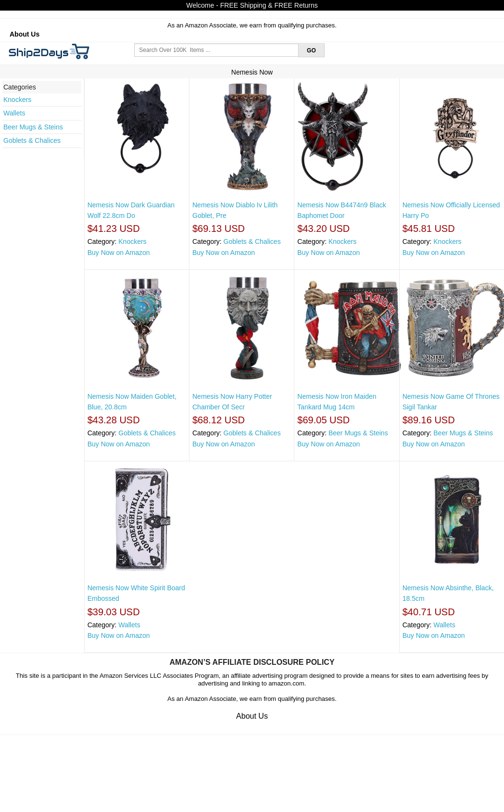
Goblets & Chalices (32, 140)
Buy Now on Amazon (119, 253)
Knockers (17, 100)
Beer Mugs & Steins (33, 127)
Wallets (14, 113)
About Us (25, 34)
